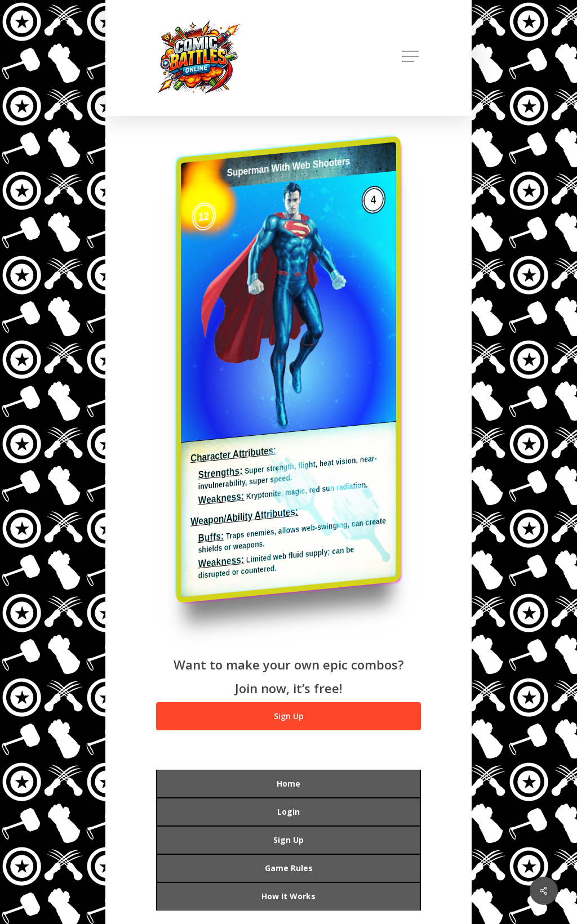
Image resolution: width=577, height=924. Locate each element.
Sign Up (288, 840)
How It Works (288, 896)
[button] (411, 57)
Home (288, 784)
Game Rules (289, 868)
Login (288, 812)
